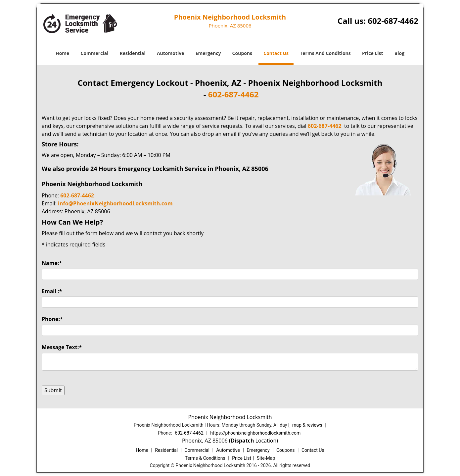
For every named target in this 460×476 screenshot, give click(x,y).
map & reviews (308, 425)
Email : (52, 291)
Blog (399, 53)
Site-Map (266, 458)
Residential (133, 53)
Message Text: (62, 347)
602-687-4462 (393, 21)
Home (62, 53)
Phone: (52, 319)
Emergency (208, 53)
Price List (373, 53)
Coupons (242, 53)
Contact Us (276, 53)
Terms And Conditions (325, 53)
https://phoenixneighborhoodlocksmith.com (255, 433)
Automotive (171, 53)
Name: (52, 263)
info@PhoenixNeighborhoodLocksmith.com (115, 203)
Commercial (95, 53)
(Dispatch (242, 441)
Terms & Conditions (205, 458)
